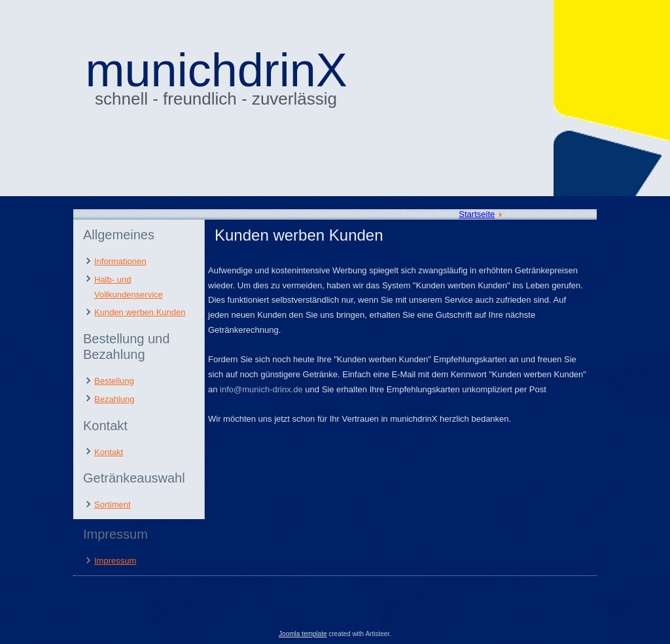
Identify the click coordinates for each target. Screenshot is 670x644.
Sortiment (113, 504)
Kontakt (109, 452)
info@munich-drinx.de (261, 389)
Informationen (120, 261)
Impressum (115, 561)
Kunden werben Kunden (140, 312)
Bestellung (114, 381)
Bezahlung (114, 399)
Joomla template (303, 634)
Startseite (477, 214)
